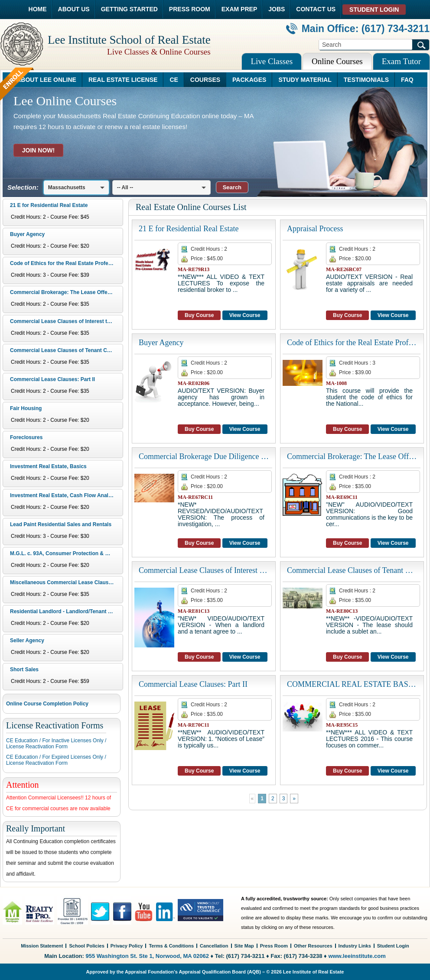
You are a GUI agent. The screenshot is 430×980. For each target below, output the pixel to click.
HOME (38, 9)
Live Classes (272, 61)
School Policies (86, 946)
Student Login (393, 946)
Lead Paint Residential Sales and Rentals (61, 524)
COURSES (205, 80)
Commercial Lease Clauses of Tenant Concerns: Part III (65, 350)
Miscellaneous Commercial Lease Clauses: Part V (65, 582)
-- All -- (125, 188)
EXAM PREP (239, 9)
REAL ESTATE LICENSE (123, 80)
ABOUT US (74, 9)
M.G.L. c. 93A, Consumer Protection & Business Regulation (65, 553)
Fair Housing (26, 408)
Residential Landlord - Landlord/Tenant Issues (65, 611)
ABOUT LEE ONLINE (46, 80)
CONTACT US (316, 9)
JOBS (277, 9)
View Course (245, 315)
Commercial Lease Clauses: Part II (52, 379)
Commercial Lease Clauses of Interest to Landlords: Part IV (65, 321)
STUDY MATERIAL (305, 80)
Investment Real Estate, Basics (48, 466)
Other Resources (313, 946)
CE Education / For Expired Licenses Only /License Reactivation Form (56, 760)
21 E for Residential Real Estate (49, 205)
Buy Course (199, 315)
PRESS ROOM (190, 9)
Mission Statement (42, 946)
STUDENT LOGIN (374, 10)
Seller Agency (27, 640)
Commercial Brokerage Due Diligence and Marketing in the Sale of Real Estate (204, 456)
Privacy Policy (127, 946)
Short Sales (24, 670)
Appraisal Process (315, 229)
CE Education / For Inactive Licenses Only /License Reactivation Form (56, 744)
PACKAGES (249, 80)
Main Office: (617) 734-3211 (358, 29)
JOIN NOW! (38, 150)
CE (174, 80)
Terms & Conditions (171, 946)
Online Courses (337, 61)
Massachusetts (67, 188)
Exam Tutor (401, 61)
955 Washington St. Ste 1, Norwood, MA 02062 (147, 956)
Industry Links (355, 946)
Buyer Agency (27, 234)
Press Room (274, 946)
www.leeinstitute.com (357, 956)
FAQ (407, 80)
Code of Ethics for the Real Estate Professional (65, 263)
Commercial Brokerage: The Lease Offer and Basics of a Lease (65, 292)
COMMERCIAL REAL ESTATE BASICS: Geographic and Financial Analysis (352, 684)
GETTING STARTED (129, 9)
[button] (232, 187)
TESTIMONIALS (366, 80)
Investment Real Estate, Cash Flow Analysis (64, 495)
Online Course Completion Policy (47, 704)
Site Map (244, 946)
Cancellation (214, 946)
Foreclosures (26, 437)
